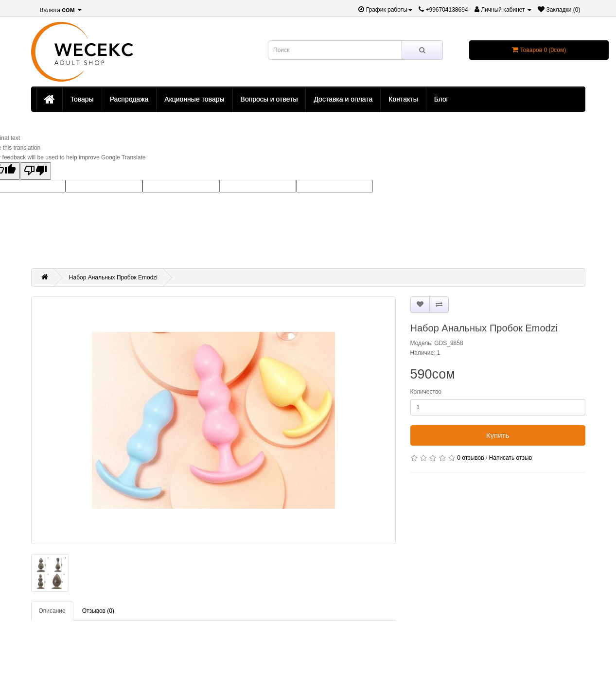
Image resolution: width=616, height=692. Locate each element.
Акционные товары (194, 99)
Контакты (403, 99)
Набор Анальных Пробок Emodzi (113, 277)
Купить (498, 435)
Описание (52, 611)
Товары (82, 99)
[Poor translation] (35, 171)
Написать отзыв (510, 458)
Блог (441, 99)
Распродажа (129, 99)
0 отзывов (470, 458)
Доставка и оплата (343, 99)
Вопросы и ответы (269, 99)
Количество (426, 392)
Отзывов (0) (98, 611)
